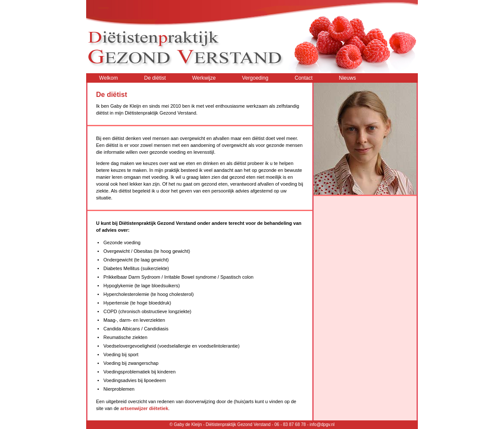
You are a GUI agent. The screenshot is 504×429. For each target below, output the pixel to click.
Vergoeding (255, 78)
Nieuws (348, 78)
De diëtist (155, 78)
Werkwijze (204, 78)
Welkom (108, 78)
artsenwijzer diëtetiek (144, 408)
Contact (304, 78)
